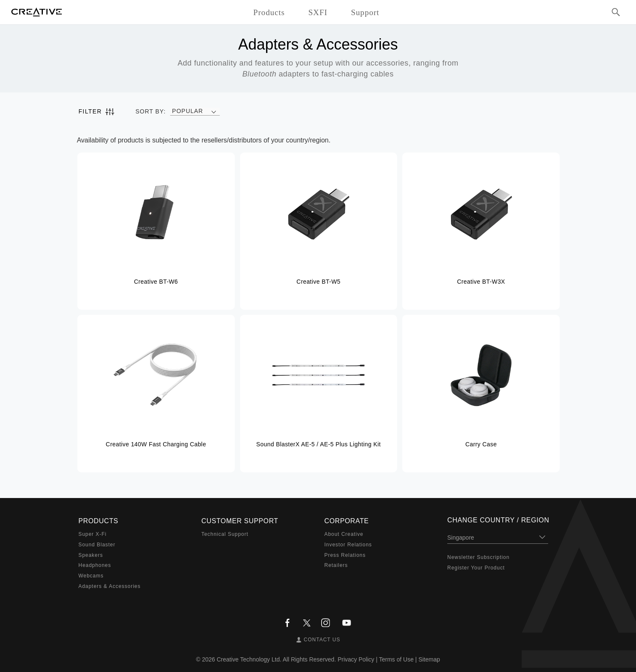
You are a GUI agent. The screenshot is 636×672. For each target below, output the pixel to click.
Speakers (91, 555)
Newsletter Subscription (478, 557)
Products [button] (269, 12)
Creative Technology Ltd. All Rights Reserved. (277, 659)
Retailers (336, 565)
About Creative (344, 534)
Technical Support (225, 534)
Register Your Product (476, 568)
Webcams (91, 576)
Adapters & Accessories (110, 586)
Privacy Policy (356, 659)
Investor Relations (348, 545)
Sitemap (429, 659)
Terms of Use (396, 659)
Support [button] (365, 12)
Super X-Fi (93, 534)
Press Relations (345, 555)
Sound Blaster (97, 545)
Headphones (95, 565)
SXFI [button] (318, 12)
